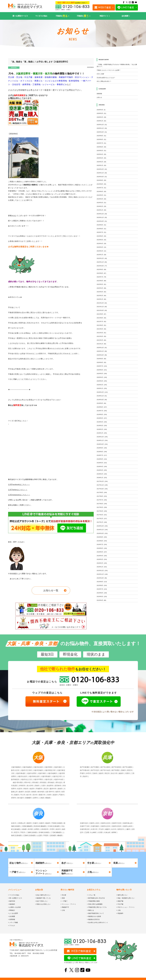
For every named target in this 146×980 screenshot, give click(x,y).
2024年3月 (101, 203)
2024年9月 (101, 180)
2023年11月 (102, 217)
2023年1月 (101, 255)
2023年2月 (101, 251)
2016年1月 (102, 567)
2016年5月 (102, 552)
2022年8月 (101, 273)
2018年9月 (102, 448)
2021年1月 (101, 344)
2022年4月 (101, 288)
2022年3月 (101, 292)
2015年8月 (102, 585)
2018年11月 (102, 440)
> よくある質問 (13, 913)
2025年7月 (101, 143)
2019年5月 (102, 418)
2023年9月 (101, 225)
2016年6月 (102, 548)
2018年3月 (102, 470)
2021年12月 (102, 303)
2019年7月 (102, 411)
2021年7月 (101, 321)
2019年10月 (102, 400)
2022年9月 (101, 269)
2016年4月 (102, 556)
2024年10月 (102, 177)
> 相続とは (90, 910)
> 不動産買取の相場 (93, 901)
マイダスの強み (41, 16)
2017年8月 (102, 496)
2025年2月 (101, 162)
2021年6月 (101, 325)
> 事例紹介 (12, 910)
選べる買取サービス (20, 16)
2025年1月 (101, 165)
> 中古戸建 (120, 904)
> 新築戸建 (120, 901)
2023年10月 (102, 221)
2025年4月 (101, 154)
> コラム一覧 (91, 895)
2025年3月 (101, 158)
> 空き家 (63, 895)
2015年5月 (102, 597)
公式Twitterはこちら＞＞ (18, 490)
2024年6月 (101, 191)
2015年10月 (102, 578)
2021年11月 (102, 307)
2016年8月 (102, 541)
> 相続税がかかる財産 (94, 916)
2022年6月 (101, 281)
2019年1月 (102, 433)
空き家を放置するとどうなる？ (106, 78)
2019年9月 (101, 403)
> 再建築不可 (65, 907)
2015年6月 (102, 593)
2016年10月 (102, 533)
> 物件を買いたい (122, 895)
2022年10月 (102, 266)
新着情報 (14, 68)
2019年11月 (102, 396)
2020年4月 (102, 377)
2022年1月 (101, 299)
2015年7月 (102, 589)
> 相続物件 (12, 904)
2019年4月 (102, 422)
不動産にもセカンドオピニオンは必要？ (109, 70)
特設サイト (104, 16)
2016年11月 (102, 530)
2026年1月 (101, 121)
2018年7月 (102, 455)
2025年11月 (102, 128)
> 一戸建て (64, 901)
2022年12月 (102, 258)
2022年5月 (101, 284)
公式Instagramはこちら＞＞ (19, 495)
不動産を (62, 16)
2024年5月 (101, 195)
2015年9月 (102, 582)
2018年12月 (102, 437)
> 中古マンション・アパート (126, 907)
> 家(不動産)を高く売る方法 (96, 898)
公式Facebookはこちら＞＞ (19, 485)
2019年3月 (102, 426)
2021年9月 (101, 314)
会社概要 (125, 16)
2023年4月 (101, 243)
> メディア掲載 (13, 922)
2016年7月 (102, 544)
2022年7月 (101, 277)
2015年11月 (102, 574)
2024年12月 (102, 169)
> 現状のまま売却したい (43, 904)
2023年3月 (101, 247)
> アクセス (12, 926)
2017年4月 (102, 511)
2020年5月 (102, 374)
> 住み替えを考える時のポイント (98, 922)
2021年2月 (101, 340)
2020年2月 (102, 385)
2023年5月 (101, 240)
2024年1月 (101, 210)
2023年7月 (101, 232)
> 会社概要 (12, 916)
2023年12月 (102, 214)
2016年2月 (102, 563)
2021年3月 (101, 336)
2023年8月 (101, 229)
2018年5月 (102, 463)
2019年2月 (102, 429)
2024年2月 (101, 206)
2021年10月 (102, 310)
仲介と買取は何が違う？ (104, 81)
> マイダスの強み (14, 895)
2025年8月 (101, 139)
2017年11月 (102, 485)
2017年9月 (102, 492)
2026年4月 (101, 110)
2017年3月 (102, 515)
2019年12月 (102, 392)
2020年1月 (102, 388)
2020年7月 (102, 366)
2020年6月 (102, 370)
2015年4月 (101, 600)
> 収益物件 (120, 913)
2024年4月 (101, 199)
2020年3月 (102, 381)
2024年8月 (101, 184)
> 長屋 (63, 898)
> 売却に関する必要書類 (95, 904)
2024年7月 (101, 188)
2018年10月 (102, 444)
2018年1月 (102, 478)
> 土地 (63, 910)
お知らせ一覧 (51, 590)
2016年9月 (102, 537)
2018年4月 (102, 466)
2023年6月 (101, 236)
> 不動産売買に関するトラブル (97, 907)
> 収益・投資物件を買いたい (126, 898)
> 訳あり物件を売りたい (43, 895)
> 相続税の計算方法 (93, 919)
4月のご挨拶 (100, 74)
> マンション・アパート (68, 904)
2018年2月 (102, 474)
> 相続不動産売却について (95, 913)
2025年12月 (102, 125)
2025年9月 (101, 136)
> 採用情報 (12, 919)
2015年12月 (102, 571)
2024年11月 (102, 173)
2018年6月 (102, 459)
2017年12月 (102, 481)
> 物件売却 (12, 901)
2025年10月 (102, 132)
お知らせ (99, 97)
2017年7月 (102, 500)
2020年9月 (101, 359)
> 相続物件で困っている (43, 898)
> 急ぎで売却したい (41, 901)
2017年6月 (102, 504)
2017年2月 (102, 519)
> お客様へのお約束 (14, 907)
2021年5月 (101, 329)
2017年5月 (102, 507)
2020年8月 (101, 362)
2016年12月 (102, 526)
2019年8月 (102, 407)
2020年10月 (102, 355)
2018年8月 (102, 452)
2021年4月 (101, 333)
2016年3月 (102, 559)
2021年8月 (101, 318)
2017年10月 (102, 489)
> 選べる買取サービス (15, 898)
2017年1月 (102, 522)
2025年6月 (101, 147)
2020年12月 (102, 348)
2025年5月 (101, 151)
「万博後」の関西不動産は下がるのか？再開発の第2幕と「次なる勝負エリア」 (117, 66)
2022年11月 (102, 262)
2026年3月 (101, 113)
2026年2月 (101, 117)
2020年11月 (102, 351)
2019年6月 (102, 414)
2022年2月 (101, 296)
